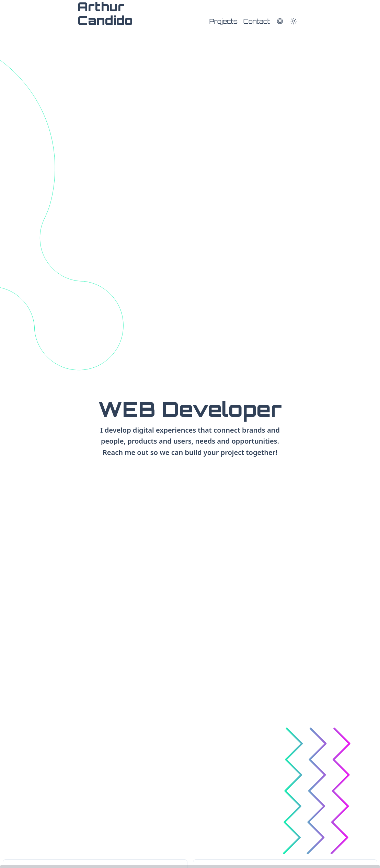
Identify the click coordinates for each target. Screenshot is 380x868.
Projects (223, 21)
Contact (257, 21)
